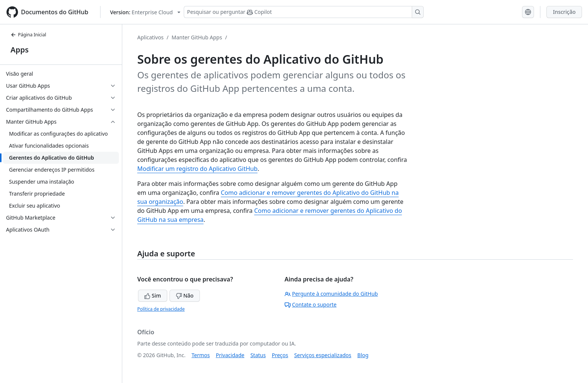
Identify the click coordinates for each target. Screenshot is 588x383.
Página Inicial (28, 35)
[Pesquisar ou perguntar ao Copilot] (304, 12)
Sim (153, 295)
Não (185, 295)
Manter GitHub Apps (197, 37)
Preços (280, 355)
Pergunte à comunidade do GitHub (331, 294)
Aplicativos (150, 37)
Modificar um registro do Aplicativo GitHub (197, 169)
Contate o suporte (311, 304)
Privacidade (230, 355)
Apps (19, 50)
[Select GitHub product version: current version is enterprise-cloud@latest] (145, 12)
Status (258, 355)
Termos (201, 355)
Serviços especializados (322, 355)
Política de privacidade (161, 309)
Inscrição (564, 12)
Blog (363, 355)
